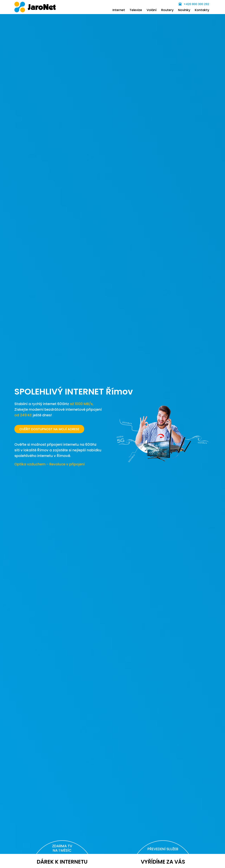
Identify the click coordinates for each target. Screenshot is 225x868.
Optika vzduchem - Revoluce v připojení (50, 464)
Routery (167, 10)
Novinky (184, 10)
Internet (119, 10)
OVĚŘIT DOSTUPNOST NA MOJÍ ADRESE (49, 429)
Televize (136, 10)
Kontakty (202, 10)
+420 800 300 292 (194, 4)
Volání (152, 10)
